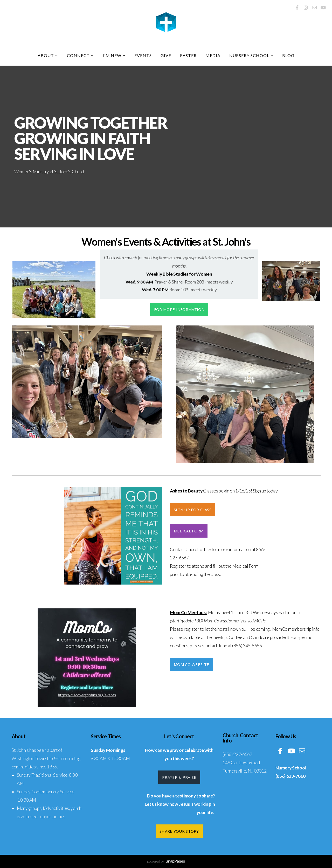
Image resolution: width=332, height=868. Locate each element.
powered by (166, 861)
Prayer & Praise (179, 777)
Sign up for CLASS (193, 510)
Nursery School (251, 55)
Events (143, 55)
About (48, 55)
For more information (179, 309)
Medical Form (189, 531)
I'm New (114, 55)
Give (166, 55)
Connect (80, 55)
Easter (188, 55)
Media (213, 55)
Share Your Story (179, 831)
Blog (288, 55)
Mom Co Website (191, 664)
